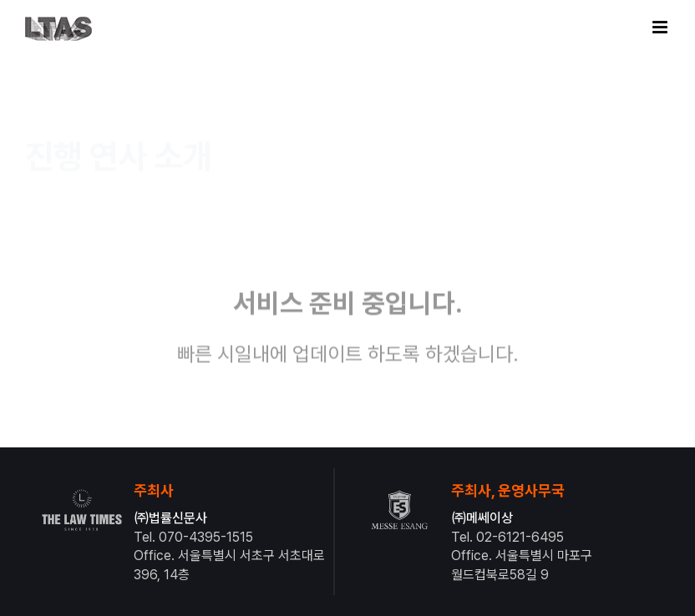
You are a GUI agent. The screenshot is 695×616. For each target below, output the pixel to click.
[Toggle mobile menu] (661, 27)
